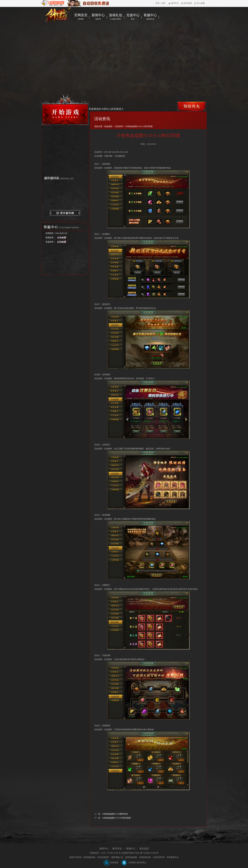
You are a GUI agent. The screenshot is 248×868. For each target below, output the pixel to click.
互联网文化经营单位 (134, 863)
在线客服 (62, 238)
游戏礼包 (115, 17)
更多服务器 (65, 213)
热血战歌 (108, 126)
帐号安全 (117, 849)
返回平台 (174, 3)
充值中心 (133, 17)
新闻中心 (98, 17)
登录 (158, 3)
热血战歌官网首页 (58, 15)
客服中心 (150, 17)
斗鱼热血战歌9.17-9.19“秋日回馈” (117, 818)
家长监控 (144, 849)
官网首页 (81, 17)
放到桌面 (187, 3)
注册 (163, 3)
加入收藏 (199, 3)
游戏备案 (111, 863)
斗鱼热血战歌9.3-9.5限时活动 (115, 814)
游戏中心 (104, 849)
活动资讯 (119, 126)
